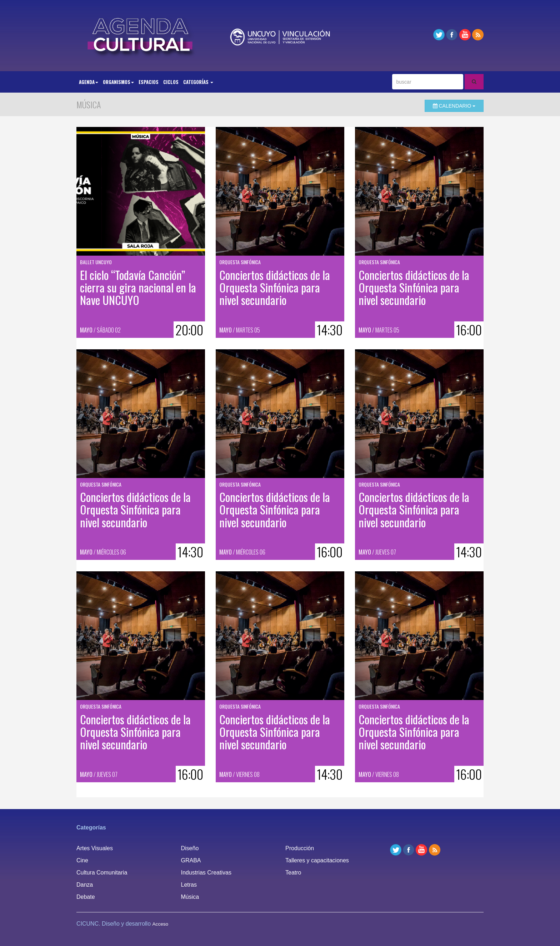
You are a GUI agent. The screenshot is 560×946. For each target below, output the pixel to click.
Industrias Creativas (206, 873)
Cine (82, 860)
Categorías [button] (198, 82)
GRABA (191, 860)
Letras (189, 885)
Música (190, 897)
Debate (86, 897)
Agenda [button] (89, 82)
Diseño (190, 848)
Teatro (293, 873)
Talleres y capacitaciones (317, 860)
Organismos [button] (118, 82)
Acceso (161, 924)
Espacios (149, 82)
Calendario (454, 106)
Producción (300, 848)
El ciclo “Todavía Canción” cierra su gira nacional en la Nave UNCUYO (138, 287)
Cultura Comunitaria (102, 873)
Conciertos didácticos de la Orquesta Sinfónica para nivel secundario (275, 287)
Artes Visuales (95, 848)
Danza (85, 885)
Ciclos (171, 82)
